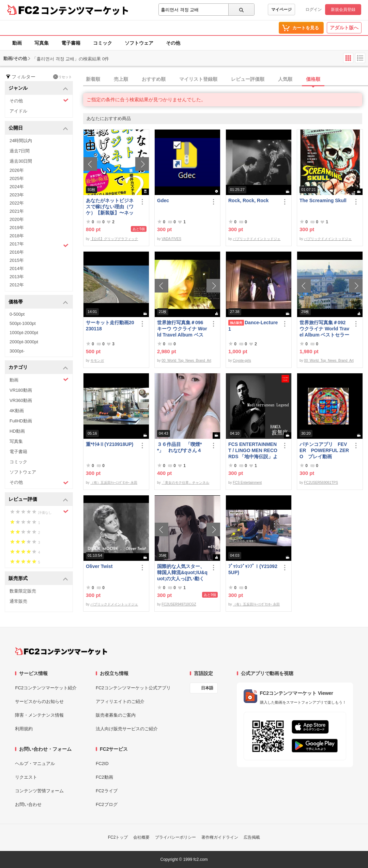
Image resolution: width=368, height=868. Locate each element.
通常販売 (18, 601)
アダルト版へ (344, 28)
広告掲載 (252, 837)
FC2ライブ (107, 791)
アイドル (18, 111)
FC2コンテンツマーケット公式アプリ (133, 688)
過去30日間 (21, 161)
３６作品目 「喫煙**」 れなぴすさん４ (179, 447)
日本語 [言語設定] (207, 688)
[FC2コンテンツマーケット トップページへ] (61, 651)
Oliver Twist (99, 566)
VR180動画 (21, 390)
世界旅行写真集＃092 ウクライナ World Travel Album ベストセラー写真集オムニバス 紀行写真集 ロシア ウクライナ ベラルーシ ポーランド (325, 329)
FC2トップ (118, 837)
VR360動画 (21, 400)
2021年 (17, 211)
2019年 (17, 228)
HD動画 (17, 431)
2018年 (17, 236)
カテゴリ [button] (38, 368)
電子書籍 (71, 43)
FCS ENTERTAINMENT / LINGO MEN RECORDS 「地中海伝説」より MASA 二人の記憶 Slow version (253, 451)
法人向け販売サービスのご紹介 (127, 729)
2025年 (17, 178)
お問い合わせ (28, 804)
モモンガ (97, 361)
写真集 (42, 43)
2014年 (17, 268)
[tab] (226, 79)
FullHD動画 (21, 421)
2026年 (17, 170)
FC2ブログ (107, 804)
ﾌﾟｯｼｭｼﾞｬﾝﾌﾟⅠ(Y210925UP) (253, 569)
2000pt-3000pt (24, 342)
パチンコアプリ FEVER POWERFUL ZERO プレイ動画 (324, 450)
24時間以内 (21, 141)
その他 (173, 43)
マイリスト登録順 (198, 79)
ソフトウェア (139, 43)
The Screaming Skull (323, 200)
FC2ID (102, 764)
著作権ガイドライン (220, 837)
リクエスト (26, 777)
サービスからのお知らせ (39, 701)
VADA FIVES (171, 239)
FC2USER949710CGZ (179, 604)
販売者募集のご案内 (116, 715)
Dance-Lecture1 (253, 326)
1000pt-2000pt (24, 333)
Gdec (163, 200)
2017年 (39, 245)
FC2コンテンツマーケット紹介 (46, 688)
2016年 (17, 252)
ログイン (313, 10)
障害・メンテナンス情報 (39, 715)
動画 (17, 43)
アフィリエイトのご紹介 (120, 701)
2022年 (17, 203)
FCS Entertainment (247, 483)
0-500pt (17, 314)
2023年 (17, 195)
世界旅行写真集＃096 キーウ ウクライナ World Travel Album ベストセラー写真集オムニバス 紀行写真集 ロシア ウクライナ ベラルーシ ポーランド (182, 329)
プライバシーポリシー (175, 837)
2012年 (17, 285)
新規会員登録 (343, 10)
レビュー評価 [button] (38, 500)
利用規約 (24, 729)
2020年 (17, 219)
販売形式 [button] (38, 579)
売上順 (121, 79)
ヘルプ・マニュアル (35, 764)
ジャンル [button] (38, 88)
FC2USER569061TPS (321, 483)
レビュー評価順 (248, 79)
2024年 (17, 187)
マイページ (281, 10)
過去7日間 (20, 151)
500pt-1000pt (23, 323)
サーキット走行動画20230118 (110, 326)
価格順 (313, 79)
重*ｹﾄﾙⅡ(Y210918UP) (110, 444)
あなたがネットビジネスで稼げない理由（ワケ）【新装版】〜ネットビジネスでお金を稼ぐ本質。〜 (110, 207)
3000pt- (17, 351)
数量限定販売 (23, 591)
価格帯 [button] (38, 302)
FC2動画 (104, 777)
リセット (63, 77)
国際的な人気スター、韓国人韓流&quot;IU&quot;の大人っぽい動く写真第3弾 (182, 573)
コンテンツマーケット (85, 10)
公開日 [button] (38, 128)
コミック (103, 43)
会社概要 (141, 837)
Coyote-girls (242, 361)
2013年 (17, 277)
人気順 (285, 79)
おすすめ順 (154, 79)
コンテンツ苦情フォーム (39, 791)
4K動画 (17, 411)
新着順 (93, 79)
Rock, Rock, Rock (248, 200)
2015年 (17, 260)
